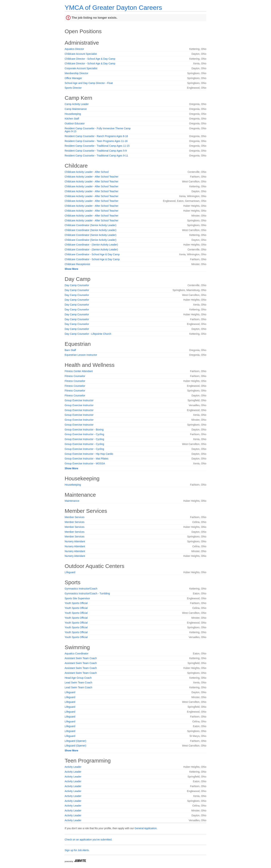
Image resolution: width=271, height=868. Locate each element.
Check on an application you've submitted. (88, 840)
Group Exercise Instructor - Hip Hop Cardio (89, 454)
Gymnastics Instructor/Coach (81, 589)
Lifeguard (70, 572)
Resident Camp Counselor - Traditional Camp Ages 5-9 (96, 151)
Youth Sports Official (76, 603)
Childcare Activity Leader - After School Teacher (91, 177)
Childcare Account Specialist (81, 54)
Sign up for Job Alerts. (77, 850)
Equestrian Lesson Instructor (81, 355)
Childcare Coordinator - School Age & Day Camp (92, 254)
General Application (146, 828)
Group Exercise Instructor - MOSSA (85, 463)
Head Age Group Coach (78, 678)
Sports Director (73, 88)
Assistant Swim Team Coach (81, 658)
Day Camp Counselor (77, 285)
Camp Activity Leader (77, 104)
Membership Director (76, 73)
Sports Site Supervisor (77, 598)
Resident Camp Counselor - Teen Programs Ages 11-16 (96, 141)
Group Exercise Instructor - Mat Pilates (86, 459)
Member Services (75, 517)
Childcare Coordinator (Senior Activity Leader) (91, 225)
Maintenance (72, 501)
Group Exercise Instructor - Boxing (84, 430)
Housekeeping (73, 114)
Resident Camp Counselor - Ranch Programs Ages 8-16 (96, 136)
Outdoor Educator (75, 123)
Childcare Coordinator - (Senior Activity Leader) (91, 245)
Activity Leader (73, 767)
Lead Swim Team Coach (78, 683)
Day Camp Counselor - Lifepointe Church (88, 334)
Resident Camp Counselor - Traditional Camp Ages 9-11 (96, 156)
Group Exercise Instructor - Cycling (84, 434)
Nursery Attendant (75, 541)
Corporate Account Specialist (81, 68)
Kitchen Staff (72, 119)
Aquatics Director (74, 49)
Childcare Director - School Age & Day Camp (90, 59)
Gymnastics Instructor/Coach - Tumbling (87, 593)
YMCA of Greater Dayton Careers (113, 8)
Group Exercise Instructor (79, 400)
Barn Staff (70, 350)
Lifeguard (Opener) (75, 741)
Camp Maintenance (76, 109)
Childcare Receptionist (77, 264)
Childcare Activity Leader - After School (87, 172)
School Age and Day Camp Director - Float (89, 83)
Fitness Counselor (75, 376)
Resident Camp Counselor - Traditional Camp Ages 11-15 (97, 146)
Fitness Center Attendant (79, 371)
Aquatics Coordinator (77, 653)
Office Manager (73, 78)
